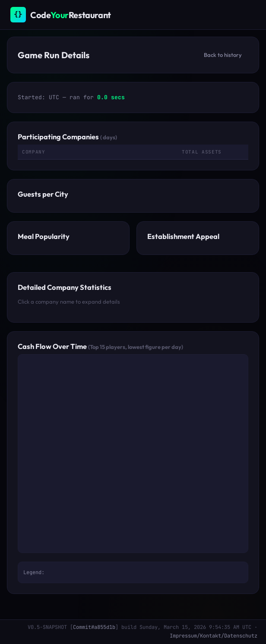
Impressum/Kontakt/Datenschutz (214, 636)
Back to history (223, 55)
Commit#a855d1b (94, 627)
